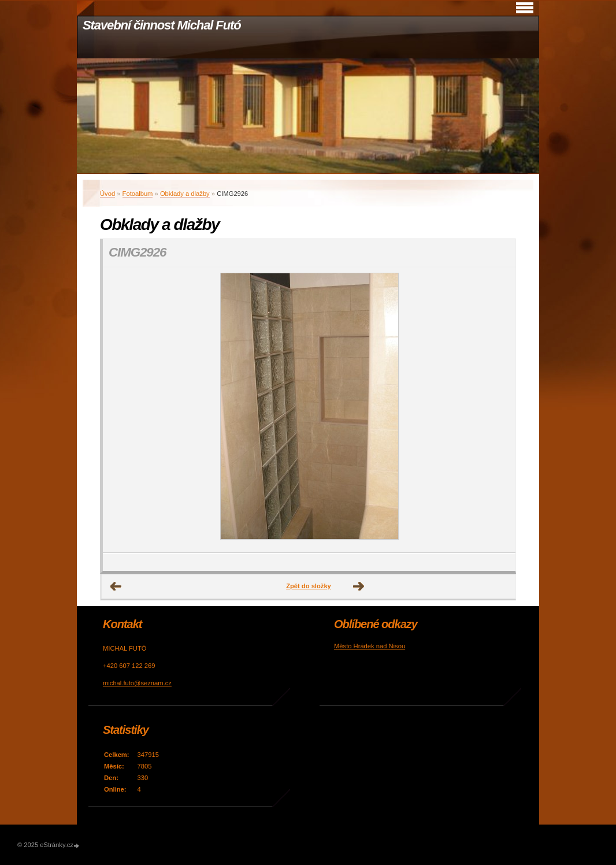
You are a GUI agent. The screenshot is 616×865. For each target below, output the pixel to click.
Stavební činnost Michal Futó (162, 25)
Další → (359, 586)
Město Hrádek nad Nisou (370, 646)
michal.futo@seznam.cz (137, 683)
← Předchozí (116, 586)
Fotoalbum (138, 194)
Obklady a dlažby (185, 194)
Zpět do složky (309, 586)
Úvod (107, 194)
